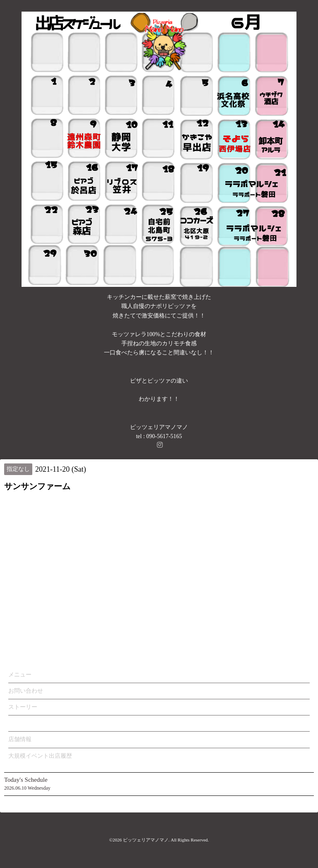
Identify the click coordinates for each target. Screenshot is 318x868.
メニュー (20, 675)
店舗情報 (20, 739)
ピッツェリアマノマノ (146, 840)
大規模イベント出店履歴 (40, 756)
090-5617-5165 (164, 436)
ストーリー (23, 707)
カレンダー (23, 723)
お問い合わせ (26, 691)
